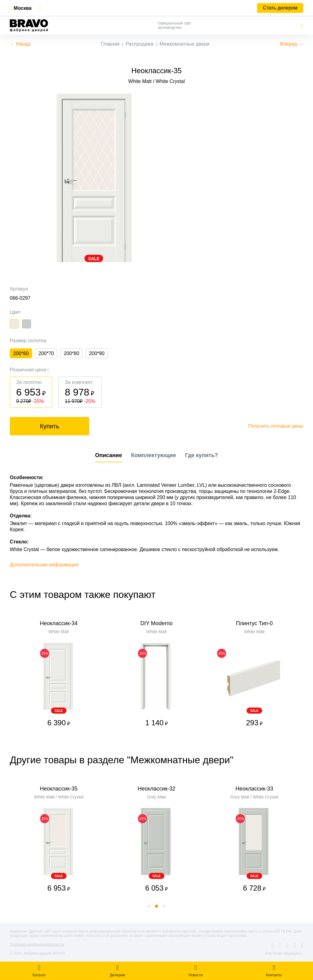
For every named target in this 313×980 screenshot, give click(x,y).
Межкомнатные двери (184, 44)
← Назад (20, 44)
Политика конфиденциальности (37, 944)
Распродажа (140, 44)
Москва (23, 8)
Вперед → (292, 44)
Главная (110, 44)
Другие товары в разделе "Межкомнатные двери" (122, 760)
